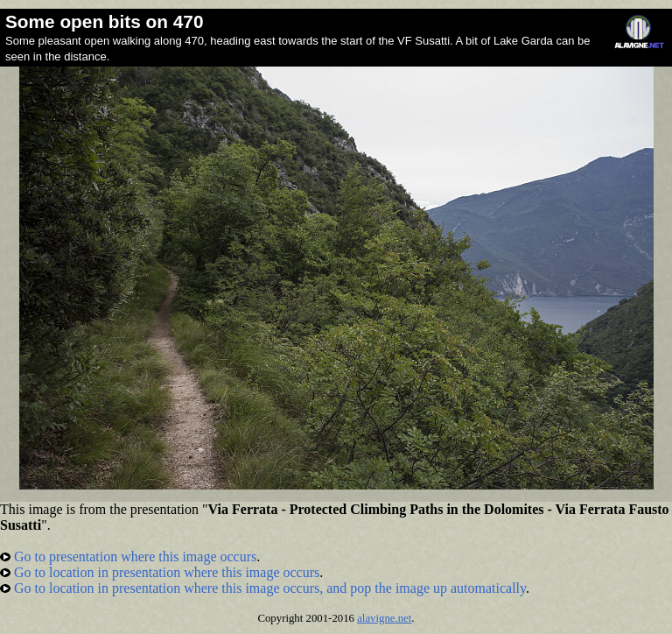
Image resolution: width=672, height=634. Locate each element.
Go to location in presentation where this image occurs (160, 572)
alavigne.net (384, 618)
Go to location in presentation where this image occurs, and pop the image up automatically (263, 588)
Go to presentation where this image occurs (128, 557)
